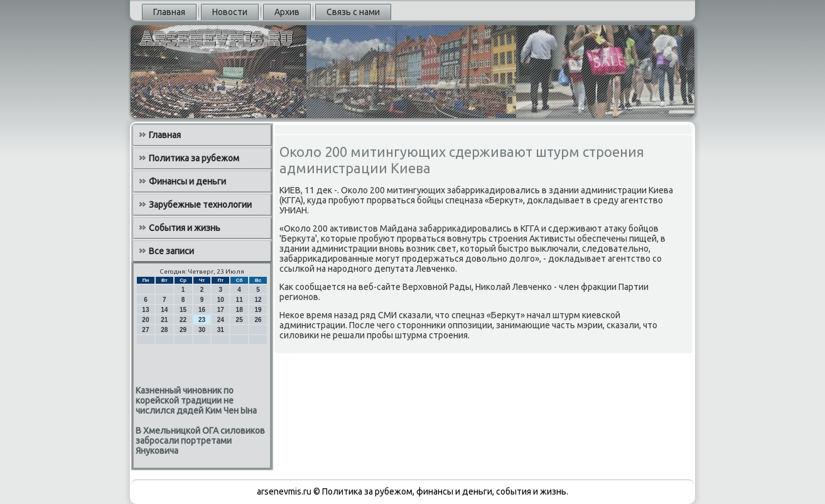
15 (183, 310)
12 (258, 300)
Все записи (171, 251)
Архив (287, 12)
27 (145, 330)
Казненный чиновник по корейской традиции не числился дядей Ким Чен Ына (196, 400)
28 (164, 330)
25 (240, 320)
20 (145, 320)
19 (258, 310)
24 (221, 320)
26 (258, 320)
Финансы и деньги (187, 181)
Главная (169, 12)
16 (202, 310)
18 (240, 310)
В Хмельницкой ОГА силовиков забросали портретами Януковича (200, 441)
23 (202, 320)
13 (145, 310)
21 (164, 320)
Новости (230, 12)
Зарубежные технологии (200, 205)
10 (221, 300)
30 (202, 330)
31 (221, 330)
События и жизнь (185, 228)
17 (221, 310)
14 (164, 310)
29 (183, 330)
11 (240, 300)
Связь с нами (353, 12)
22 (183, 320)
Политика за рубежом (194, 158)
